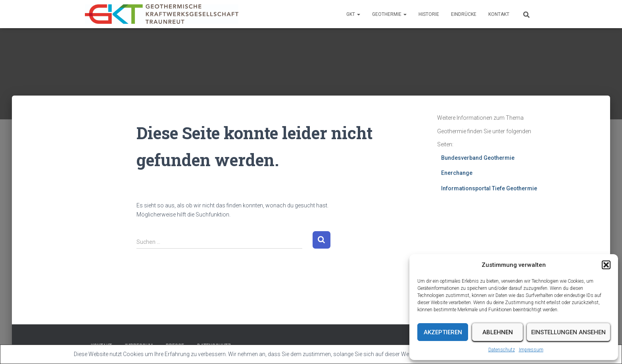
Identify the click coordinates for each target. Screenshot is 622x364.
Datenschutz (502, 350)
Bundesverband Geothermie (478, 158)
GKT (353, 14)
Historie (429, 14)
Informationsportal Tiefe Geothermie (489, 188)
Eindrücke (464, 14)
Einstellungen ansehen (568, 332)
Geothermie (389, 14)
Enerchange (457, 173)
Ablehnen (498, 332)
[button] (606, 265)
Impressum (531, 350)
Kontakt (499, 14)
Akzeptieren (443, 332)
